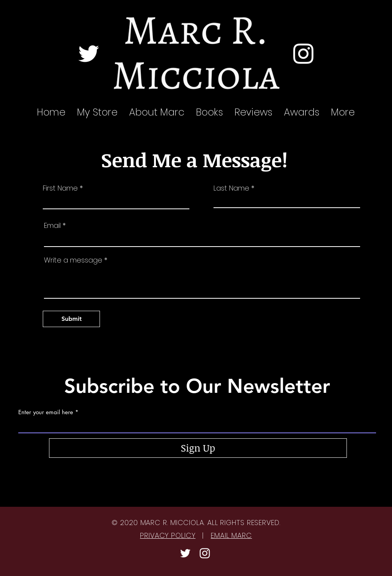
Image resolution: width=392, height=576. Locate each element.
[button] (253, 112)
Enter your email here (46, 412)
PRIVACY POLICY (168, 535)
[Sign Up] (198, 448)
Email (52, 226)
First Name (60, 188)
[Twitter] (89, 54)
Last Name (231, 188)
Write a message (73, 260)
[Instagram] (303, 54)
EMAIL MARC (231, 535)
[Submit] (71, 319)
